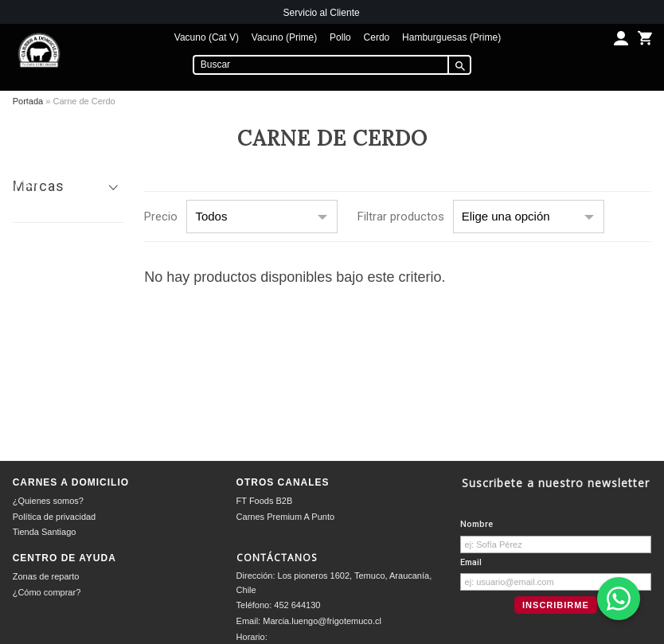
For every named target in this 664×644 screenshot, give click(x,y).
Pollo (340, 37)
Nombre (477, 524)
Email (471, 562)
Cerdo (377, 37)
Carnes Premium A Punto (286, 517)
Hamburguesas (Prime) (451, 37)
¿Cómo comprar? (47, 592)
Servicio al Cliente (322, 13)
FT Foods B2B (265, 501)
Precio (161, 217)
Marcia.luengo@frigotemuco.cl (322, 621)
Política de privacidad (55, 517)
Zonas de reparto (46, 576)
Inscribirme (556, 605)
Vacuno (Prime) (284, 37)
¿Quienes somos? (48, 501)
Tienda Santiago (45, 532)
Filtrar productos (401, 217)
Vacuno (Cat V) (207, 37)
